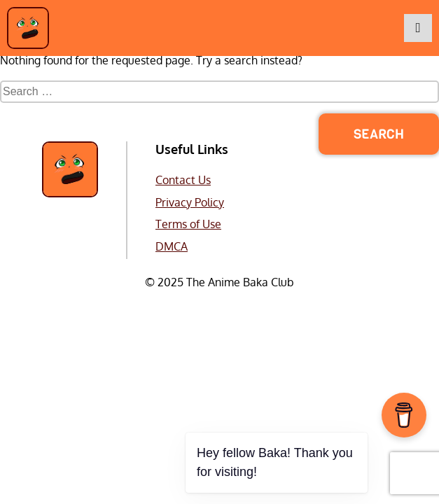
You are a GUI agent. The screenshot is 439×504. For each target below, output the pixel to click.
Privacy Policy (190, 202)
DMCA (172, 246)
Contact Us (183, 180)
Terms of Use (188, 224)
